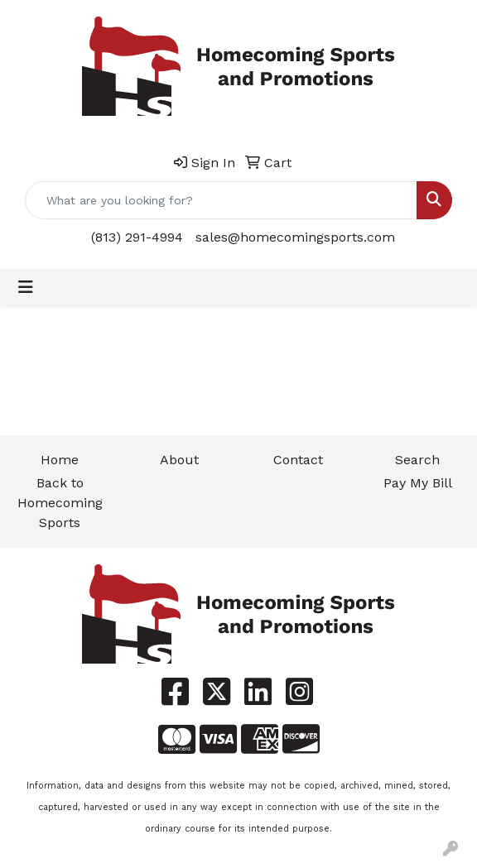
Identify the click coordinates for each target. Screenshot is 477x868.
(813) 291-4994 (137, 237)
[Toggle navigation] (26, 287)
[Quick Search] (221, 200)
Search (417, 460)
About (179, 460)
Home (60, 460)
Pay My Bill (418, 483)
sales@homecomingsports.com (295, 237)
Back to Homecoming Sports (60, 503)
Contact (298, 460)
